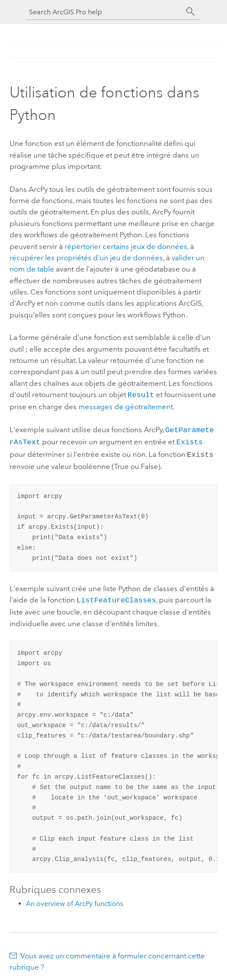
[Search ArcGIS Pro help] (105, 12)
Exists (190, 440)
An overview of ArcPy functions (75, 899)
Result (141, 394)
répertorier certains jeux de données (126, 246)
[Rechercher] (191, 12)
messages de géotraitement (126, 406)
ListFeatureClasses (117, 596)
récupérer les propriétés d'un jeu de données (86, 258)
